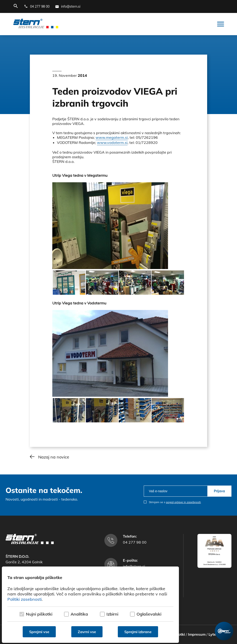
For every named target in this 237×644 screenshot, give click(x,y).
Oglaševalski (149, 614)
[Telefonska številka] (37, 6)
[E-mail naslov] (68, 6)
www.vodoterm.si (112, 142)
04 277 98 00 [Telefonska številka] (135, 542)
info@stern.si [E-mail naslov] (134, 566)
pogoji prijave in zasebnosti (183, 502)
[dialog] (90, 605)
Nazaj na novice (54, 457)
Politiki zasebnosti (25, 599)
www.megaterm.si (112, 137)
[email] (176, 491)
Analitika (79, 614)
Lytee (213, 634)
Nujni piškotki (39, 614)
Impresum (197, 634)
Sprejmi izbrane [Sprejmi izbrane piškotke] (138, 632)
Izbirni (112, 614)
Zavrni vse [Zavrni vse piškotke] (87, 632)
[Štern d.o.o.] (36, 24)
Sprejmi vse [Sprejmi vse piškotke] (39, 632)
